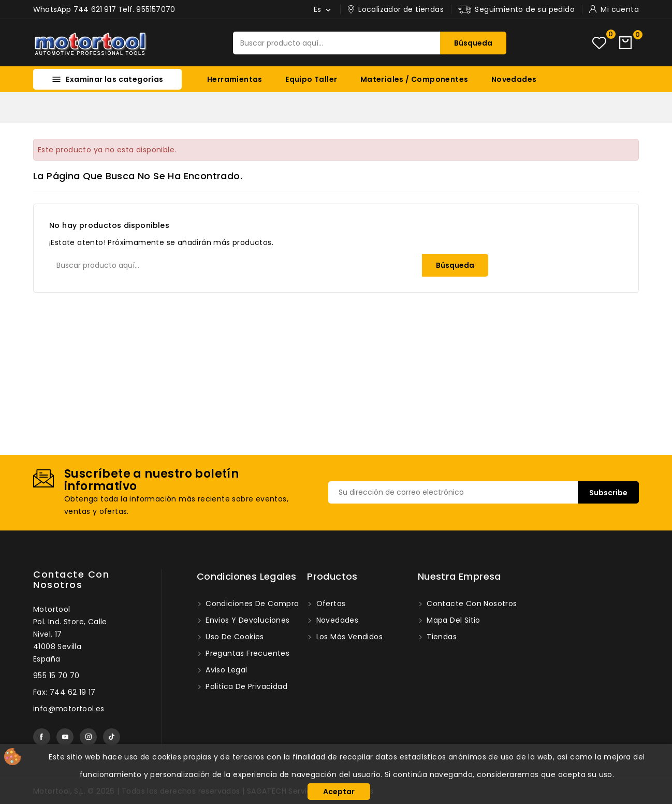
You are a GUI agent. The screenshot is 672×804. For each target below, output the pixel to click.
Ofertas (330, 604)
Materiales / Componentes (414, 79)
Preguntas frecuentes (246, 653)
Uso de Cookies (234, 637)
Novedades (514, 79)
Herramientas (235, 79)
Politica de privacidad (245, 686)
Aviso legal (225, 670)
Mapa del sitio (452, 620)
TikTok (112, 737)
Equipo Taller (311, 79)
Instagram (88, 737)
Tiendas (441, 637)
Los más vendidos (348, 637)
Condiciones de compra (251, 604)
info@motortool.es (69, 709)
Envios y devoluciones (247, 620)
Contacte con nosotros (71, 579)
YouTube (65, 737)
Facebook (42, 737)
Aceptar (339, 792)
